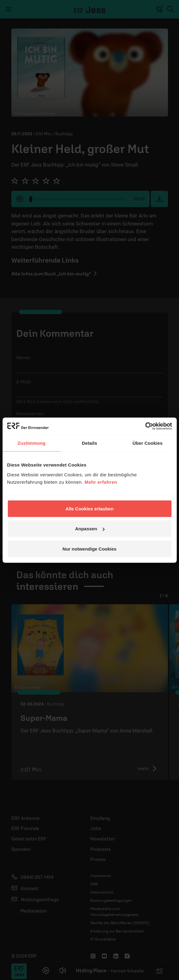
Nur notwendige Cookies (90, 549)
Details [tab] (90, 443)
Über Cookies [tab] (148, 443)
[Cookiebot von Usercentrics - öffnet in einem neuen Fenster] (145, 426)
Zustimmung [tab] (31, 443)
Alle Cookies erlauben (89, 508)
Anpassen (90, 529)
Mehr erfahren (101, 482)
